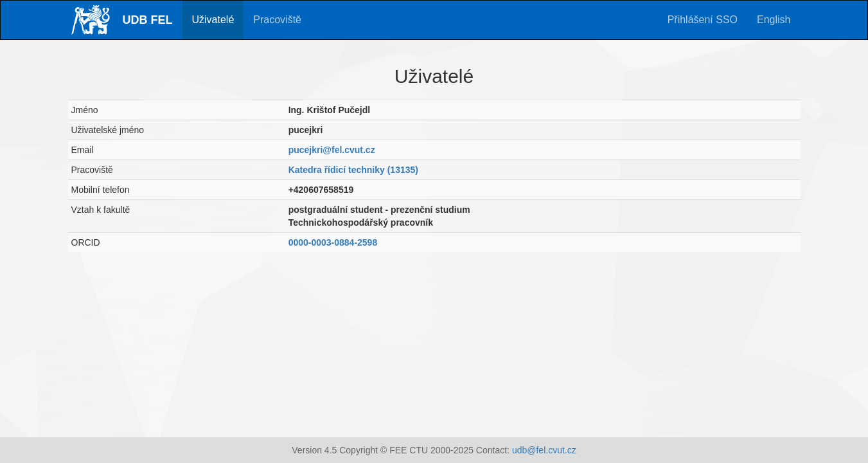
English (774, 20)
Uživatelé (213, 20)
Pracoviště (277, 20)
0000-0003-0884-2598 (333, 242)
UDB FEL (148, 20)
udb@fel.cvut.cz (544, 450)
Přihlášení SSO (703, 20)
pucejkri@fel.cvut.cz (332, 150)
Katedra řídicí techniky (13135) (353, 170)
